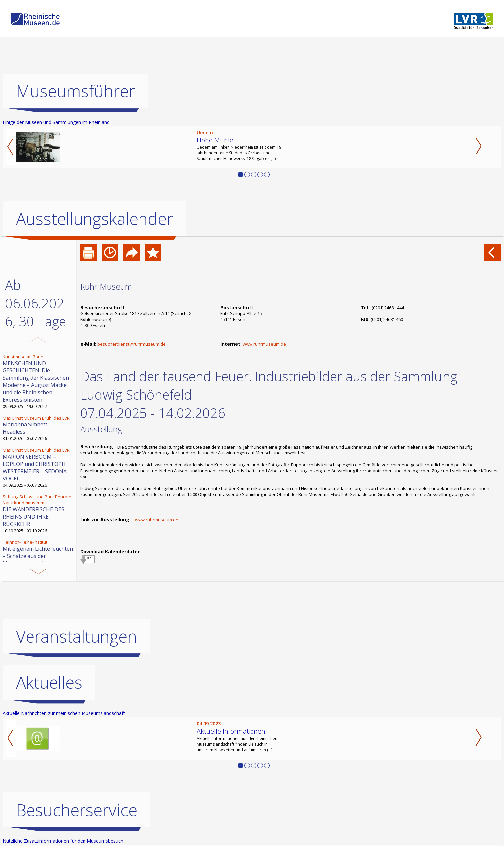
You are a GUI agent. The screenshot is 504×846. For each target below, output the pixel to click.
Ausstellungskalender (94, 219)
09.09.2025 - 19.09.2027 (39, 381)
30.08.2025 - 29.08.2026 (39, 556)
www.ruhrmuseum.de (264, 344)
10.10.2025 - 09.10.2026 (39, 514)
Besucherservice (77, 810)
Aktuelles (49, 682)
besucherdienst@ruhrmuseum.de (132, 344)
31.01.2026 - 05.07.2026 (39, 428)
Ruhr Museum (106, 286)
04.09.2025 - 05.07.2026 (39, 468)
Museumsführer (75, 91)
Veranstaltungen (76, 636)
